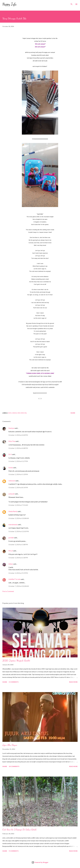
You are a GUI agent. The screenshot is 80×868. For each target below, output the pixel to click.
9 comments (14, 851)
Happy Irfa (9, 4)
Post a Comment (8, 591)
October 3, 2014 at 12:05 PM (19, 531)
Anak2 (15, 413)
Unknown (12, 481)
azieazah (11, 494)
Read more (73, 682)
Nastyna (11, 428)
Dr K (10, 454)
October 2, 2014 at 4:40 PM (18, 435)
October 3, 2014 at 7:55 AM (18, 505)
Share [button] (73, 413)
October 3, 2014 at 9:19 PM (18, 573)
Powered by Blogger (40, 862)
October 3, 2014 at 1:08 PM (18, 544)
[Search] (72, 4)
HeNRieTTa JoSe (14, 579)
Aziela (11, 468)
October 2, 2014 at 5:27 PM (18, 461)
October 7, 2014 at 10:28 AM (19, 586)
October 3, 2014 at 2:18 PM (18, 558)
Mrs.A (11, 551)
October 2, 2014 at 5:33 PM (18, 474)
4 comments (14, 682)
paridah (11, 538)
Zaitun (11, 564)
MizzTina (12, 441)
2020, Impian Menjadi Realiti (16, 661)
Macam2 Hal (22, 413)
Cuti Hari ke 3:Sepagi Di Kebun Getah (19, 830)
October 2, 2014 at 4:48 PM (18, 448)
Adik (10, 413)
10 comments (14, 766)
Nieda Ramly (13, 511)
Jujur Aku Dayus (10, 745)
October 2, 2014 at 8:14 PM (18, 487)
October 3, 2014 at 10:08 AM (19, 518)
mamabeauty (13, 524)
